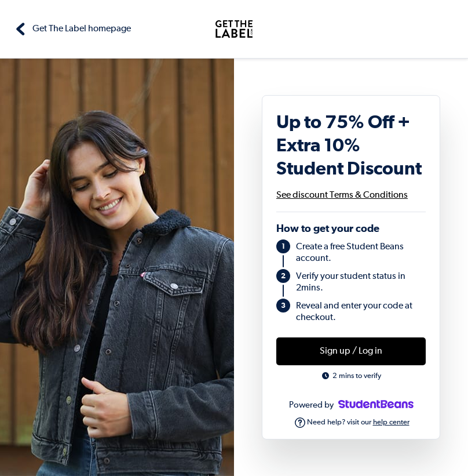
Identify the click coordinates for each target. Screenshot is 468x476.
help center (391, 422)
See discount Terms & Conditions (342, 195)
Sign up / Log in (351, 351)
